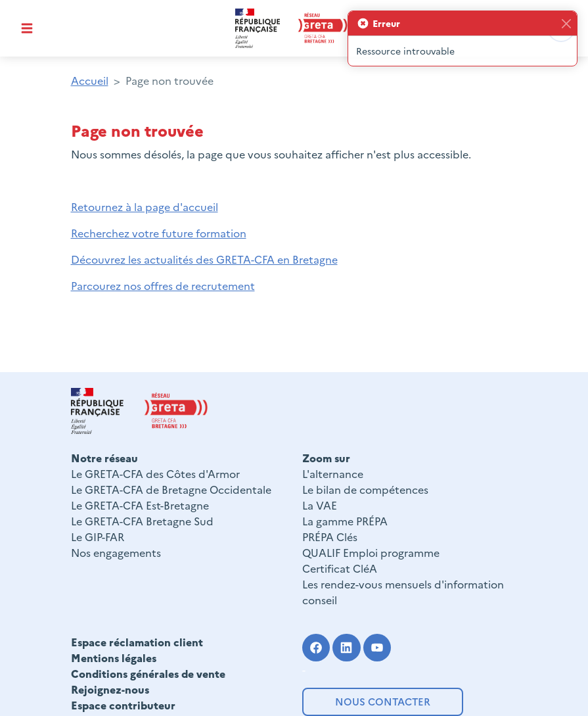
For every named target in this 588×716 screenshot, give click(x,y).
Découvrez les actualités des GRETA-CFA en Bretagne (204, 259)
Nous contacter (383, 701)
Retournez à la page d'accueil (145, 206)
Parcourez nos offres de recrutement (163, 285)
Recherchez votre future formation (159, 233)
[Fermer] (566, 23)
